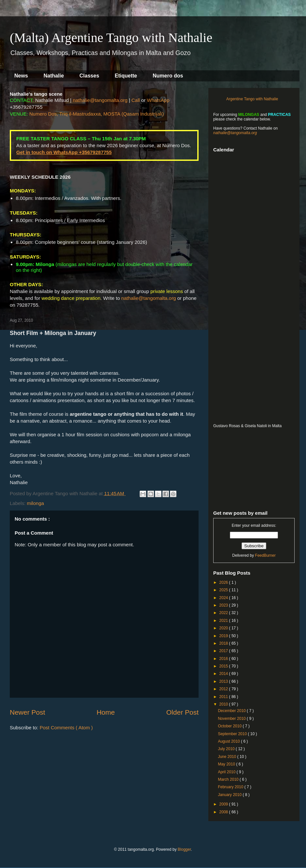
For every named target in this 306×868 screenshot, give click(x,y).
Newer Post (28, 712)
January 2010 (230, 795)
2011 (224, 697)
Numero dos (168, 76)
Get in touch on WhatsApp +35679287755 (64, 152)
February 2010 (231, 787)
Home (106, 712)
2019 (224, 636)
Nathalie (54, 76)
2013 (224, 681)
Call (136, 100)
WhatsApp (158, 100)
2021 (224, 621)
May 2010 (227, 764)
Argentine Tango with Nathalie (252, 99)
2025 (224, 590)
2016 (224, 659)
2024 (224, 598)
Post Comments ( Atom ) (66, 728)
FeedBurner (265, 555)
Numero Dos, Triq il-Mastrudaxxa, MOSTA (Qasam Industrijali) (97, 114)
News (21, 76)
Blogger (184, 849)
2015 (224, 666)
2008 (224, 812)
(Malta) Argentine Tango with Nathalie (111, 38)
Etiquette (126, 76)
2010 (224, 704)
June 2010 (227, 757)
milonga (36, 503)
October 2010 (230, 726)
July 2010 (227, 749)
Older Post (182, 712)
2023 (224, 605)
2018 (224, 643)
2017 (224, 651)
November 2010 (232, 719)
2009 (224, 804)
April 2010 (227, 772)
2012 (224, 689)
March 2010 (229, 779)
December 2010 (232, 711)
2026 (224, 582)
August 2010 (229, 741)
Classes (89, 76)
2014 (224, 674)
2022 (224, 613)
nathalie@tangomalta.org (100, 100)
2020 (224, 628)
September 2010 (233, 734)
